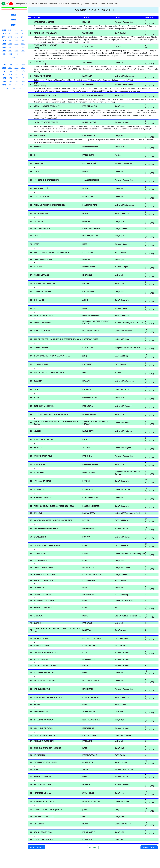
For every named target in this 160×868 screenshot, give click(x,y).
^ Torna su (93, 847)
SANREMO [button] (63, 4)
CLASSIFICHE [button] (32, 4)
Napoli (86, 4)
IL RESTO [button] (103, 4)
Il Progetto (20, 4)
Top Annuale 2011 (149, 847)
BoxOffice (53, 4)
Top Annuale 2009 (37, 847)
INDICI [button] (43, 4)
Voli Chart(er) (76, 4)
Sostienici (113, 4)
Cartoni (94, 4)
